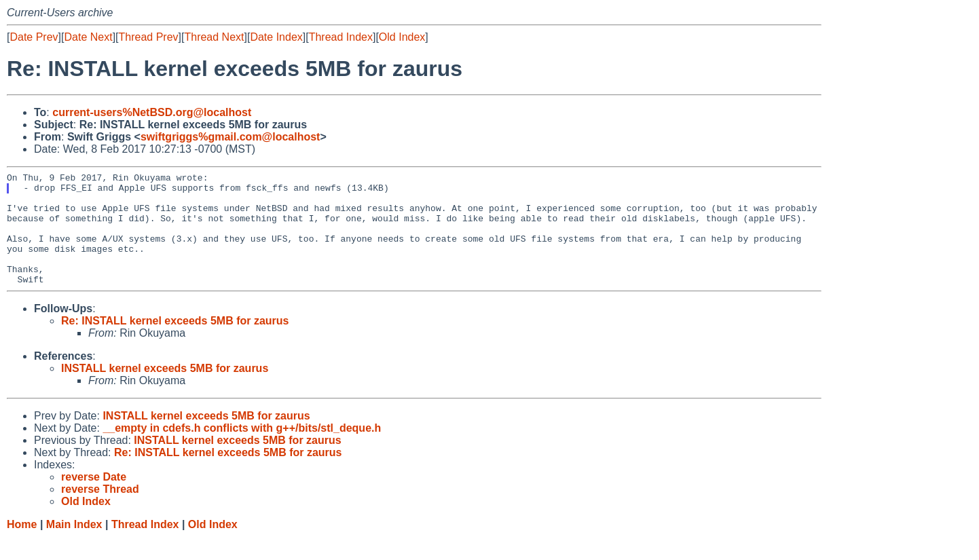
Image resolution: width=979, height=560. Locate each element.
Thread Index (341, 37)
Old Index (402, 37)
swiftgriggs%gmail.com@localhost (230, 137)
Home (22, 547)
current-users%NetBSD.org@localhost (152, 112)
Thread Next (214, 37)
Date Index (276, 37)
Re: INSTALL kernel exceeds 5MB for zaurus (175, 343)
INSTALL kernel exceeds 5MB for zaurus (165, 391)
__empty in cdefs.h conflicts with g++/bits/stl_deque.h (242, 450)
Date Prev (34, 37)
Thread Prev (149, 37)
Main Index (74, 547)
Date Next (88, 37)
